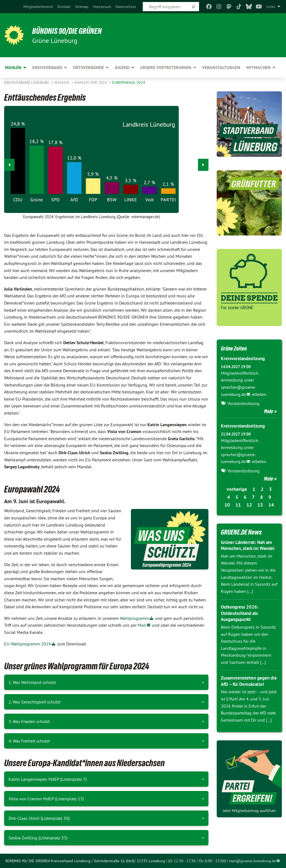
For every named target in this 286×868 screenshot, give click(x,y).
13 (260, 505)
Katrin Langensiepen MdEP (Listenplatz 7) (48, 779)
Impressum (102, 7)
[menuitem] (38, 7)
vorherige (237, 489)
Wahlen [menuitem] (13, 68)
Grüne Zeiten (236, 348)
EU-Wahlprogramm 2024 (28, 644)
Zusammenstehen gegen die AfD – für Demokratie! (248, 687)
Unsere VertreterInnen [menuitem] (166, 68)
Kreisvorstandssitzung (244, 358)
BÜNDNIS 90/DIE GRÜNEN (72, 31)
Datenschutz (126, 7)
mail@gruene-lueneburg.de (252, 861)
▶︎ (203, 163)
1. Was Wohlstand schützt (32, 682)
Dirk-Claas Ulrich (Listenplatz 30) (39, 818)
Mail (142, 625)
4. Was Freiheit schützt (29, 741)
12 (249, 505)
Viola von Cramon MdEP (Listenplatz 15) (46, 799)
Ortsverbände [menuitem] (88, 68)
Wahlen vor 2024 (91, 83)
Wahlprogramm (134, 618)
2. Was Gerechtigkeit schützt (35, 702)
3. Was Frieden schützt (29, 721)
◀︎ (9, 163)
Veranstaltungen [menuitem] (221, 68)
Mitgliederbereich (38, 7)
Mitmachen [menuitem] (258, 68)
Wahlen (62, 83)
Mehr (269, 411)
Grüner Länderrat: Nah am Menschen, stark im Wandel (248, 548)
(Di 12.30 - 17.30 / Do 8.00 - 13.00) (197, 861)
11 (238, 505)
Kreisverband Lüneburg (27, 83)
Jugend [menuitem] (122, 68)
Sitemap (82, 7)
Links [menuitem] (271, 7)
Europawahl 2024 (129, 83)
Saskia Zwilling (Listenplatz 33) (38, 838)
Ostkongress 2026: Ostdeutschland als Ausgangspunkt (241, 619)
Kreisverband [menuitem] (47, 68)
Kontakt (64, 7)
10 (227, 505)
